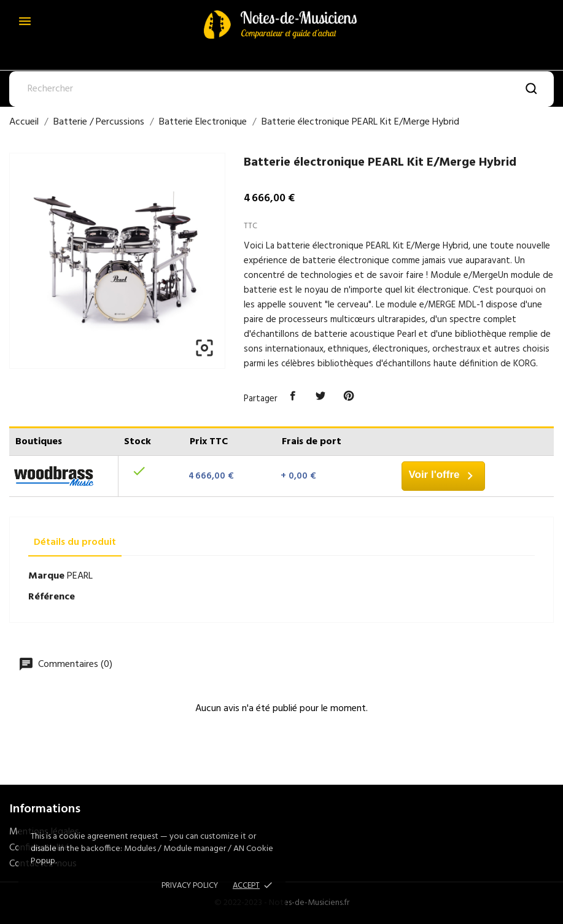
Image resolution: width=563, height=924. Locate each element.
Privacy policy (190, 886)
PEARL (80, 576)
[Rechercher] (281, 89)
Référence (52, 597)
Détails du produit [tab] (75, 542)
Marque (46, 576)
